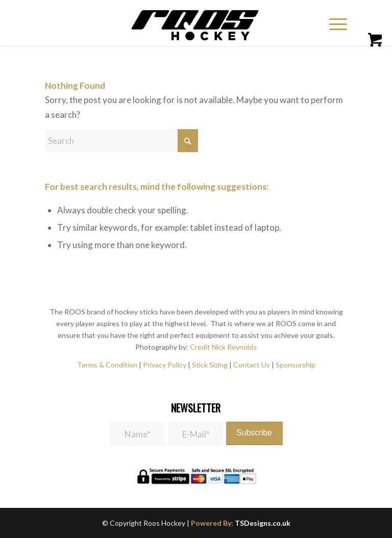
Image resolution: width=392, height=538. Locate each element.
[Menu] (333, 23)
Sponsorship (296, 365)
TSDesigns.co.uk (263, 523)
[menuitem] (336, 23)
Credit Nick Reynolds (223, 347)
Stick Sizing (210, 365)
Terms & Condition (107, 365)
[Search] (121, 141)
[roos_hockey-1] (196, 23)
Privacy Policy (165, 365)
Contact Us (252, 365)
